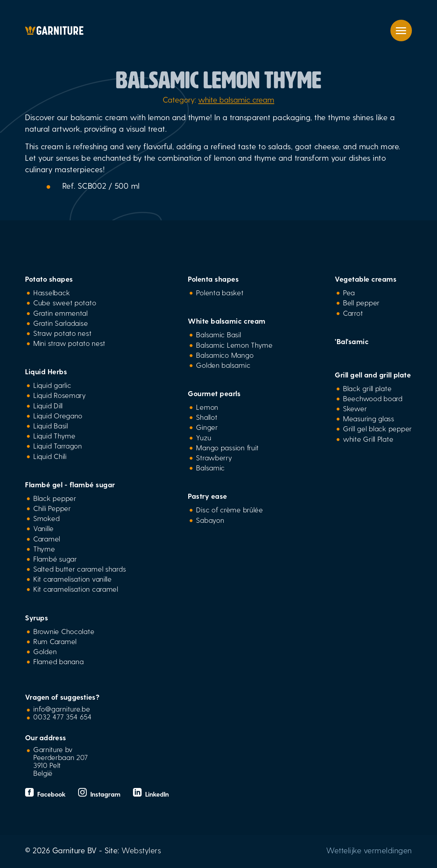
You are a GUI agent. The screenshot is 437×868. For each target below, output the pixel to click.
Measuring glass (369, 418)
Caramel (47, 539)
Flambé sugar (55, 559)
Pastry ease (208, 496)
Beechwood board (373, 398)
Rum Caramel (55, 641)
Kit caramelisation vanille (73, 579)
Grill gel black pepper (377, 428)
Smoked (46, 518)
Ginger (207, 427)
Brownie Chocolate (64, 631)
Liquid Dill (48, 405)
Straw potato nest (62, 333)
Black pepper (55, 498)
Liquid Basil (51, 426)
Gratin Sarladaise (61, 323)
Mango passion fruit (227, 447)
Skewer (355, 408)
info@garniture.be (62, 709)
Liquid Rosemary (60, 395)
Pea (349, 292)
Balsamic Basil (218, 334)
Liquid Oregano (58, 416)
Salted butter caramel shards (80, 569)
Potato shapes (49, 279)
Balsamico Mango (225, 355)
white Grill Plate (368, 439)
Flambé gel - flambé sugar (70, 484)
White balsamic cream (227, 321)
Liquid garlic (52, 385)
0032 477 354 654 (63, 717)
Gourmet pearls (214, 393)
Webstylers (141, 850)
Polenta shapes (213, 279)
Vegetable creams (366, 279)
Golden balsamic (223, 365)
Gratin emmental (61, 313)
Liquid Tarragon (58, 446)
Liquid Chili (50, 456)
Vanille (44, 528)
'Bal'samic (352, 341)
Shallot (207, 417)
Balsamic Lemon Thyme (234, 345)
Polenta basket (220, 292)
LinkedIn (151, 794)
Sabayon (210, 520)
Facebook (46, 794)
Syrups (37, 618)
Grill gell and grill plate (373, 375)
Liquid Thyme (54, 436)
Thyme (44, 549)
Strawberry (214, 458)
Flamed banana (58, 661)
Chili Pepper (52, 508)
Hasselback (52, 292)
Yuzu (204, 437)
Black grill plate (367, 388)
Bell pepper (361, 302)
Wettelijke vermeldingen (369, 850)
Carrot (353, 313)
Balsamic (210, 468)
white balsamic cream (236, 99)
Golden (45, 651)
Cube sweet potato (65, 302)
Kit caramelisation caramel (76, 589)
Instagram (100, 794)
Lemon (207, 407)
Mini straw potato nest (69, 343)
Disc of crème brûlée (230, 510)
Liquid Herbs (46, 371)
